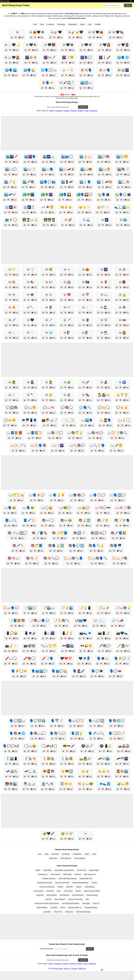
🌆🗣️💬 (86, 57)
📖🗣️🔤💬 (117, 495)
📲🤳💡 (67, 633)
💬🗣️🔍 (85, 408)
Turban (38, 870)
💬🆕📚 (12, 408)
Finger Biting (67, 874)
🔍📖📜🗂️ (49, 646)
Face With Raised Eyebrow (71, 903)
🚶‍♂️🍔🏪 (49, 759)
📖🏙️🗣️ (87, 420)
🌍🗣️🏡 (29, 70)
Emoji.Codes (58, 969)
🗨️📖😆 (30, 746)
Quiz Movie (47, 912)
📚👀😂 (66, 520)
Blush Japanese (60, 899)
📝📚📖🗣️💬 (39, 621)
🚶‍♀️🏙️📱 (12, 759)
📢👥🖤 (81, 621)
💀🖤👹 (50, 45)
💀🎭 (30, 282)
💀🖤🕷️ (86, 45)
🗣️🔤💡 (77, 733)
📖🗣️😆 (28, 508)
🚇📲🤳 (106, 746)
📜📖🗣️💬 (11, 608)
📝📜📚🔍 (62, 621)
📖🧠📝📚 (123, 508)
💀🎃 (85, 269)
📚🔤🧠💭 (98, 533)
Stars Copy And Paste (62, 883)
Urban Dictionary (66, 858)
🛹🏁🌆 (122, 759)
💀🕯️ (85, 307)
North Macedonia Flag (83, 912)
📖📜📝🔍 (18, 445)
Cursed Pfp (50, 891)
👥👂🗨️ (11, 220)
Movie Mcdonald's (78, 895)
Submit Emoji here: (47, 949)
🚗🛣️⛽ (124, 746)
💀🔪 (30, 307)
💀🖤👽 (68, 45)
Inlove (59, 891)
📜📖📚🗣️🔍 (97, 558)
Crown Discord (55, 874)
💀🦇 (122, 320)
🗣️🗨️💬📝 (117, 733)
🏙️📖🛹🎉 (67, 169)
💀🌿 (49, 269)
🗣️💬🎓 (97, 671)
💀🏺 (104, 282)
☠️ (85, 834)
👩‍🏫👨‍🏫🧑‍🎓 (50, 220)
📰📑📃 (99, 621)
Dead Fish (70, 887)
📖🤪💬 (84, 508)
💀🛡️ (104, 320)
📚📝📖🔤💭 (17, 533)
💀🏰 (67, 282)
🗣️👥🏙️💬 (39, 671)
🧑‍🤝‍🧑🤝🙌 (66, 784)
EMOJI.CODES (5, 1)
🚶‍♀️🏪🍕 (30, 759)
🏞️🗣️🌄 (65, 195)
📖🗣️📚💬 (77, 495)
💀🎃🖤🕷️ (37, 32)
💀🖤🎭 (31, 45)
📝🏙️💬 (30, 608)
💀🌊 (86, 220)
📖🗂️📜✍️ (17, 495)
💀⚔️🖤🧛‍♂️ (12, 57)
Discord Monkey (42, 908)
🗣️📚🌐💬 (117, 721)
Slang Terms (53, 858)
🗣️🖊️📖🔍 (96, 733)
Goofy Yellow (47, 870)
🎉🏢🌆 (123, 70)
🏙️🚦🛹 (67, 182)
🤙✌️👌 (104, 771)
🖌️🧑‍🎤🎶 (123, 646)
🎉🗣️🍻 (48, 83)
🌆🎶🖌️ (50, 57)
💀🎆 (104, 269)
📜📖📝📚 (120, 558)
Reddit (80, 111)
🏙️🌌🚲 (49, 157)
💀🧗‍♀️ (67, 333)
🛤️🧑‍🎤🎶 (85, 759)
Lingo (89, 24)
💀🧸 (104, 382)
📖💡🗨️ (124, 420)
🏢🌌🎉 (11, 207)
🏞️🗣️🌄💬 (84, 195)
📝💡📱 (85, 608)
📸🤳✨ (11, 646)
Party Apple (86, 903)
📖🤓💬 (65, 508)
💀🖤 (30, 320)
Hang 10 (79, 887)
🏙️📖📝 (29, 169)
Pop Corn (48, 899)
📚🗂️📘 (37, 546)
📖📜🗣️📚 (38, 445)
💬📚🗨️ (67, 408)
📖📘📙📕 (15, 433)
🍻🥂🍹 (68, 70)
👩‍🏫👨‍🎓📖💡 (30, 220)
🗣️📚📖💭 (38, 733)
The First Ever (82, 870)
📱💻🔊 (30, 633)
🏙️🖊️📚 (28, 182)
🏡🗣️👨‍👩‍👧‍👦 (104, 195)
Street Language (80, 858)
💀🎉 (122, 269)
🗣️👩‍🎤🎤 (79, 671)
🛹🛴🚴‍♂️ (30, 771)
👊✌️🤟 (66, 207)
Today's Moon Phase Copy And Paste (47, 903)
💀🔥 (12, 307)
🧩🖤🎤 (49, 834)
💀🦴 (12, 333)
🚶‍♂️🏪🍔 (67, 759)
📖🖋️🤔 (117, 445)
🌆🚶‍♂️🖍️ (105, 57)
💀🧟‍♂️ (49, 382)
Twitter (52, 111)
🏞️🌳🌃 (28, 195)
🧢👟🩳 (105, 784)
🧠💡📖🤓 (85, 784)
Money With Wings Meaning (67, 879)
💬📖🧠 (49, 408)
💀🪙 (49, 395)
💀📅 (85, 295)
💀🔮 (49, 307)
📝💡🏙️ (67, 608)
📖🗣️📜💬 (97, 495)
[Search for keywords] (113, 5)
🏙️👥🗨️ (67, 157)
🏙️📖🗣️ (48, 169)
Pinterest (74, 111)
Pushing (94, 883)
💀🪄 (12, 395)
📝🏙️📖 (49, 608)
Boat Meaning (64, 895)
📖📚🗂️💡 (75, 433)
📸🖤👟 (122, 633)
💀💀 (49, 295)
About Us (67, 969)
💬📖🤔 (30, 408)
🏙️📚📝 (123, 169)
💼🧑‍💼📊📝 (50, 420)
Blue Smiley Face (90, 874)
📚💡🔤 (84, 520)
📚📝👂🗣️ (122, 520)
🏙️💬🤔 (122, 157)
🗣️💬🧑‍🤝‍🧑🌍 (38, 721)
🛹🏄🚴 (12, 771)
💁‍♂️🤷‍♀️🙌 (104, 395)
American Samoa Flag (75, 899)
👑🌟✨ (84, 207)
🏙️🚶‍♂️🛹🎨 (105, 182)
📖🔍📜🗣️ (97, 445)
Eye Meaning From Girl (45, 883)
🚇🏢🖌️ (87, 746)
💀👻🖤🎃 (96, 32)
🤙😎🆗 (67, 771)
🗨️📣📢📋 (50, 746)
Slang (42, 24)
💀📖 (104, 295)
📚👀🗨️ (48, 520)
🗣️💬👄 (116, 671)
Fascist (63, 908)
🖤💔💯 (66, 658)
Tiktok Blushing (90, 887)
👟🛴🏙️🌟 (122, 207)
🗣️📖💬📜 (76, 721)
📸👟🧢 (85, 633)
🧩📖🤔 (123, 784)
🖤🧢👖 (84, 658)
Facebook (59, 111)
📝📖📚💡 (123, 608)
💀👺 (122, 282)
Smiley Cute (69, 912)
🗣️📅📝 (57, 721)
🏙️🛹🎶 (10, 195)
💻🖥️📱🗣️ (29, 420)
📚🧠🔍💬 (51, 558)
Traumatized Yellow (91, 908)
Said (87, 899)
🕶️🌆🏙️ (68, 646)
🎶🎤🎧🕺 (67, 83)
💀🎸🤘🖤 (75, 32)
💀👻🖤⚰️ (116, 32)
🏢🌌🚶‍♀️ (29, 207)
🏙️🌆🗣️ (30, 157)
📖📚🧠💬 (95, 433)
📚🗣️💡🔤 (56, 546)
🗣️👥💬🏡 (60, 671)
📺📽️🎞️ (29, 646)
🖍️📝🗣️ (48, 658)
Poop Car (96, 903)
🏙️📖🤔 (105, 169)
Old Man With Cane (86, 879)
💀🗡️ (67, 320)
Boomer (78, 891)
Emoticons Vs (43, 874)
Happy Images (94, 870)
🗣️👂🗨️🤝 (19, 671)
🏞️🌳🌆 (47, 195)
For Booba (54, 908)
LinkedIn (66, 111)
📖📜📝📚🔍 (117, 433)
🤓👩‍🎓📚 (49, 771)
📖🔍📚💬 (77, 445)
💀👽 (30, 295)
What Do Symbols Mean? (92, 891)
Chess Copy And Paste (47, 887)
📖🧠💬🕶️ (103, 508)
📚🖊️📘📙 (119, 533)
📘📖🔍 (11, 520)
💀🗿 (85, 320)
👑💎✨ (103, 207)
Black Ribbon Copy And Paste (64, 870)
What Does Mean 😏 (75, 908)
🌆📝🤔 (68, 57)
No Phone (78, 874)
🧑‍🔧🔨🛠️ (48, 784)
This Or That (58, 912)
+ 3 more (98, 24)
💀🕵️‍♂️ (104, 307)
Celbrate (60, 887)
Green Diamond (52, 895)
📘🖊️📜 (29, 520)
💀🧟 (12, 382)
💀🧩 (67, 382)
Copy (21, 37)
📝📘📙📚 (17, 621)
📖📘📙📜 (35, 433)
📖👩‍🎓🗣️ (106, 420)
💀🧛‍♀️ (122, 333)
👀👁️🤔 (48, 207)
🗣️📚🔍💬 (58, 733)
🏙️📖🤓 (86, 169)
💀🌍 (123, 220)
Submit (90, 949)
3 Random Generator (49, 879)
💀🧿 (122, 382)
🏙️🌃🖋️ (12, 157)
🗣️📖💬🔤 (96, 721)
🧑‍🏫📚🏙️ (11, 784)
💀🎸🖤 (56, 32)
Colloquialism (73, 24)
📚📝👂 (103, 520)
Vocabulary (50, 24)
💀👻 (12, 295)
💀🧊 (49, 333)
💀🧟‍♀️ (30, 382)
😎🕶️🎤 (69, 746)
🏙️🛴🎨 (124, 182)
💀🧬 (85, 382)
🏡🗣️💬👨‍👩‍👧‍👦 (123, 195)
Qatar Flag (40, 895)
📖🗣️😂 (10, 508)
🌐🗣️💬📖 (49, 70)
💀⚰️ (85, 395)
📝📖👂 (104, 608)
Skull (35, 24)
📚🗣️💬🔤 (76, 546)
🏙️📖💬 (11, 169)
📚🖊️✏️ (18, 546)
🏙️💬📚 (104, 157)
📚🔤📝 (79, 533)
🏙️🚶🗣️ (85, 182)
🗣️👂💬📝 (122, 658)
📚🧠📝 (32, 558)
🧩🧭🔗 (67, 834)
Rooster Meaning (92, 895)
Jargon (82, 24)
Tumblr (86, 111)
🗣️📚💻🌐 (17, 733)
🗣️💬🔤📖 (17, 721)
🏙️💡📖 (85, 157)
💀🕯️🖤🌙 (12, 45)
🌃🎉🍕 (31, 57)
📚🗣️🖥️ (116, 546)
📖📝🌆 (58, 445)
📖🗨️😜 (47, 508)
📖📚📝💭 (55, 433)
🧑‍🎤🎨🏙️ (122, 771)
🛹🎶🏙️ (104, 759)
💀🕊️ (67, 307)
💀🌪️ (30, 269)
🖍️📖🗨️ (11, 658)
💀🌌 (105, 220)
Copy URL (83, 107)
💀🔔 (122, 295)
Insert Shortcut (38, 891)
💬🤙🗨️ (104, 408)
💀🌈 (68, 220)
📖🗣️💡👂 (57, 495)
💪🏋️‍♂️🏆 (122, 395)
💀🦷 (30, 333)
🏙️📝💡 (10, 182)
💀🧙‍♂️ (104, 333)
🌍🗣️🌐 (123, 57)
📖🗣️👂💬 (37, 495)
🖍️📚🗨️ (29, 658)
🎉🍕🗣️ (86, 70)
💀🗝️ (49, 320)
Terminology (61, 24)
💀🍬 (67, 269)
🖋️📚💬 (105, 646)
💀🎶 (49, 282)
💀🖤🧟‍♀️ (123, 45)
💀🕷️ (122, 307)
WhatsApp (94, 111)
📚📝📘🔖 (40, 533)
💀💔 (67, 295)
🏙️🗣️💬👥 (48, 182)
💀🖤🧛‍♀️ (105, 45)
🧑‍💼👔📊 (29, 784)
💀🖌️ (12, 320)
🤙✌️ (85, 771)
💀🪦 (67, 395)
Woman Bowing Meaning (80, 883)
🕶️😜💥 (86, 646)
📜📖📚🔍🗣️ (73, 558)
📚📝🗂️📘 (60, 533)
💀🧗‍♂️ (85, 333)
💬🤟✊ (10, 420)
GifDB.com (82, 969)
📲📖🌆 (49, 633)
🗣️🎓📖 (103, 658)
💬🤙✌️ (122, 408)
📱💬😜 (12, 633)
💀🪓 (30, 395)
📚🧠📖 (13, 558)
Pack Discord (68, 891)
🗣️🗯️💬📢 (11, 746)
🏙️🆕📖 (86, 83)
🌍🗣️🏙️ (11, 70)
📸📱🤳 (104, 633)
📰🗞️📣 (118, 621)
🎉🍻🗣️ (105, 70)
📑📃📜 (69, 420)
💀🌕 (12, 269)
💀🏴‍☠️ (85, 282)
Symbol (74, 969)
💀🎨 (12, 282)
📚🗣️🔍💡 (96, 546)
